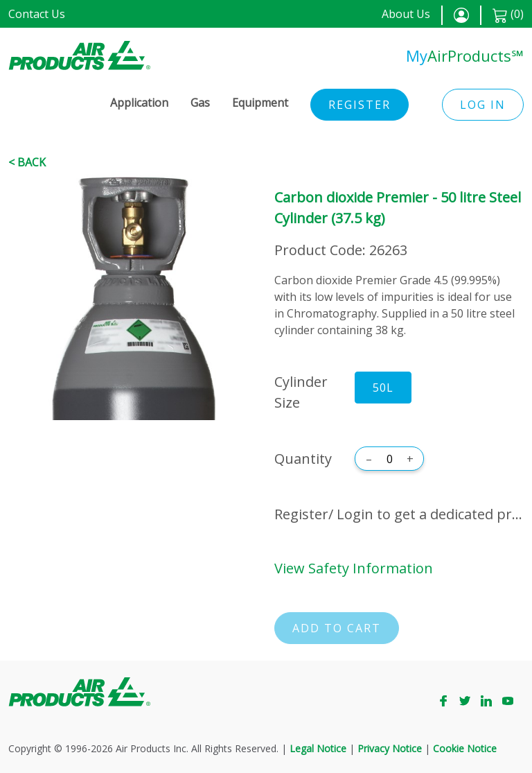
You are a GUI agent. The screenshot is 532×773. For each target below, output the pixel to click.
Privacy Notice (390, 748)
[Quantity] (389, 459)
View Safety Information (354, 568)
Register (360, 105)
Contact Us (37, 14)
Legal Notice (318, 748)
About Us (406, 14)
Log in (483, 105)
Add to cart (337, 628)
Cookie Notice (465, 748)
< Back (27, 162)
